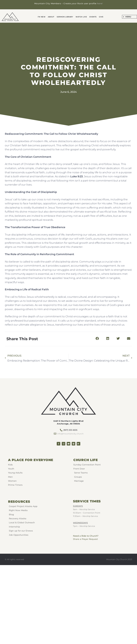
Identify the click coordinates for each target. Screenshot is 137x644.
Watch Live (81, 17)
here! (100, 3)
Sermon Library (65, 17)
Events (93, 17)
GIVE (100, 17)
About (52, 17)
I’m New (42, 17)
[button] (97, 339)
